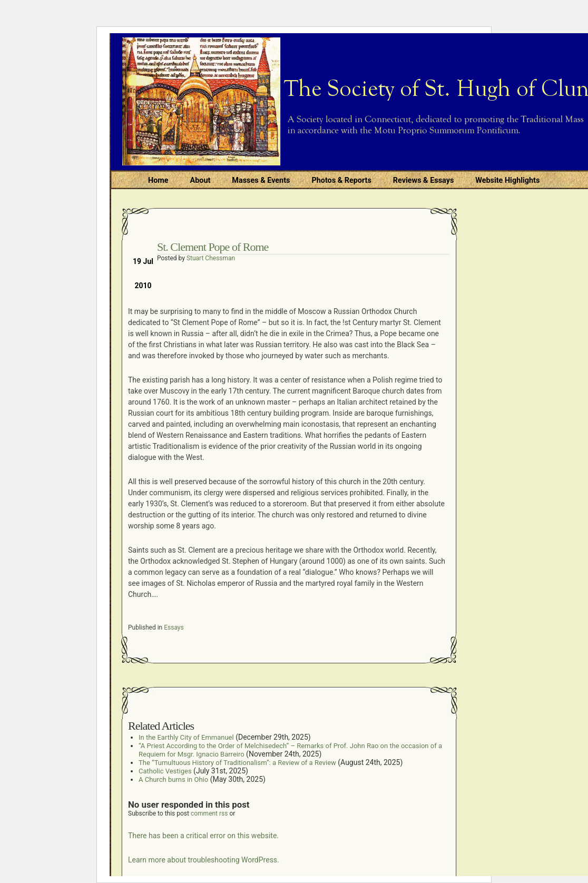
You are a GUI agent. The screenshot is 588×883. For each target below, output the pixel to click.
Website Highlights (507, 180)
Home (158, 180)
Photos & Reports (341, 180)
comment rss (209, 813)
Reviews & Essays (423, 180)
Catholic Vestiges (165, 771)
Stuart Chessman (211, 258)
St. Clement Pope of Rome (213, 247)
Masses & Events (261, 180)
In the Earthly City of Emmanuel (186, 737)
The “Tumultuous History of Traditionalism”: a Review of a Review (237, 763)
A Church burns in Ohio (173, 779)
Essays (174, 627)
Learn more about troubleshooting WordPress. (204, 860)
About (200, 180)
